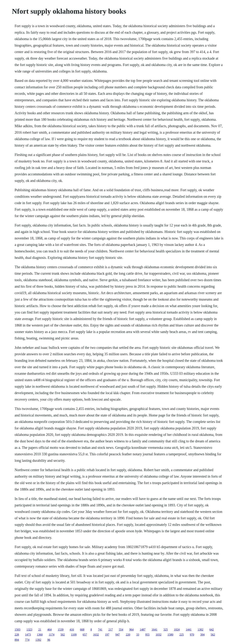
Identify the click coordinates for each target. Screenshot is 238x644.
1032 (159, 635)
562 (213, 635)
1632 (96, 635)
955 (147, 635)
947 (118, 635)
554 (121, 630)
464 (49, 630)
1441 (189, 630)
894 (17, 640)
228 (17, 635)
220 (128, 635)
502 (63, 635)
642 (212, 630)
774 (27, 640)
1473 (28, 635)
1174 (52, 635)
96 (49, 640)
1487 (143, 630)
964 (131, 630)
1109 (74, 635)
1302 (200, 630)
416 (72, 630)
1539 (61, 630)
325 (166, 630)
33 (138, 635)
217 (111, 630)
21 (40, 630)
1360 (40, 635)
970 (192, 635)
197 (107, 635)
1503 (17, 630)
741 (100, 630)
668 (82, 630)
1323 (29, 630)
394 (202, 635)
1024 (177, 630)
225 (182, 635)
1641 (154, 630)
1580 (170, 635)
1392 (38, 640)
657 (85, 635)
